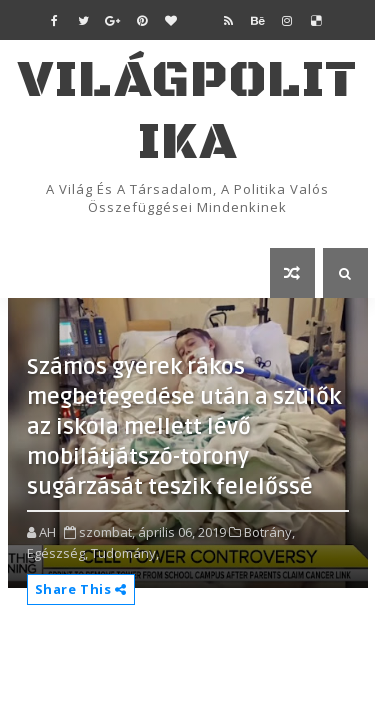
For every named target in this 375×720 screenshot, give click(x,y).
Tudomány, (125, 553)
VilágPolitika (187, 111)
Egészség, (57, 553)
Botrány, (269, 532)
